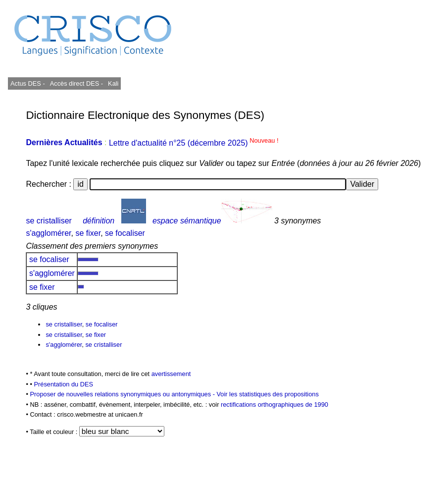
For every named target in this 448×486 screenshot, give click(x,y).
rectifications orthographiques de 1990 (274, 405)
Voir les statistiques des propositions (268, 394)
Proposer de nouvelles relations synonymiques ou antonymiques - (123, 394)
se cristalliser (49, 221)
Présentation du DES (64, 384)
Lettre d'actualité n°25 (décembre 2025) (194, 143)
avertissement (171, 374)
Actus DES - (28, 83)
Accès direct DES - (76, 83)
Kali (113, 83)
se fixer (88, 233)
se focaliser (125, 233)
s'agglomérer (48, 233)
